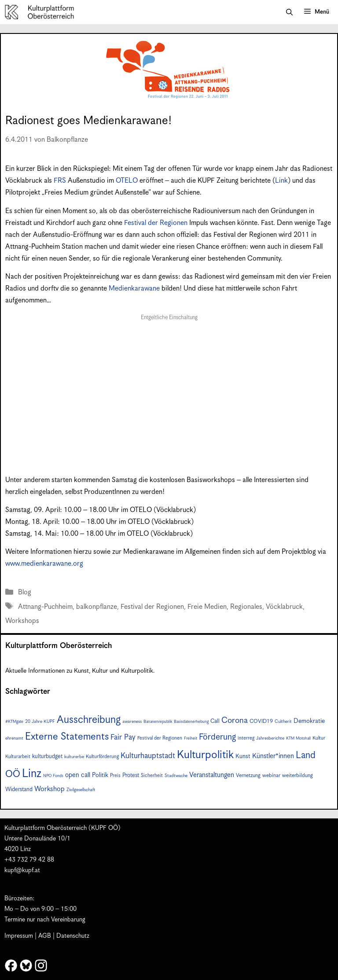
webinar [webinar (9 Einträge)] (271, 776)
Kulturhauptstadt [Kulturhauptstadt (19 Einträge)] (148, 756)
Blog (25, 592)
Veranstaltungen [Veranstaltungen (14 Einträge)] (212, 775)
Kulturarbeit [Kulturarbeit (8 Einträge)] (18, 757)
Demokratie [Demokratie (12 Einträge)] (309, 721)
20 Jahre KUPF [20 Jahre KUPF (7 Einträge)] (40, 722)
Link (281, 181)
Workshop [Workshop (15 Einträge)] (50, 789)
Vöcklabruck (284, 607)
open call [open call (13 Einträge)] (78, 775)
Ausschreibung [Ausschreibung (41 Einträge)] (89, 720)
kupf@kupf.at (22, 870)
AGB (45, 936)
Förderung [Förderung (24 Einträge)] (217, 737)
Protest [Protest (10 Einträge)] (131, 776)
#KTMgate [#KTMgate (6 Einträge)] (14, 722)
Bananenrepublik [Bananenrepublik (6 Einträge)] (158, 722)
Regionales (246, 607)
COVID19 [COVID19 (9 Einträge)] (261, 721)
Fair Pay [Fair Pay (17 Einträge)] (123, 738)
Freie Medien (207, 607)
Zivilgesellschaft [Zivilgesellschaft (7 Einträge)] (81, 790)
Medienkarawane (134, 289)
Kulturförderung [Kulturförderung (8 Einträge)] (102, 757)
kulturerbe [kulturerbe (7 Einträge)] (74, 757)
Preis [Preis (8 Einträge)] (115, 776)
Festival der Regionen (156, 223)
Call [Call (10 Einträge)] (215, 721)
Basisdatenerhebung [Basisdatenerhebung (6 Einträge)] (191, 722)
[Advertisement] (169, 388)
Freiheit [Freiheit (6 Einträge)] (191, 739)
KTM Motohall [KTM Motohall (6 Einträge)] (298, 739)
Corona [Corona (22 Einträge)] (235, 720)
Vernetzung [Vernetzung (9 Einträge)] (248, 776)
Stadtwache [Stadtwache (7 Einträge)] (176, 776)
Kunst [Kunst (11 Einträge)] (243, 756)
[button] (289, 12)
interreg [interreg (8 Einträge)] (246, 738)
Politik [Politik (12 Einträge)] (100, 775)
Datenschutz (73, 936)
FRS (60, 181)
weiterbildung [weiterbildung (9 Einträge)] (298, 776)
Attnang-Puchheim (45, 607)
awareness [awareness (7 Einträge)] (132, 722)
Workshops (22, 621)
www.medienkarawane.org (44, 564)
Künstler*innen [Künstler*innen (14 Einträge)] (273, 756)
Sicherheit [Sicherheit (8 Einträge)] (152, 776)
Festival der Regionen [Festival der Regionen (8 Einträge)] (160, 738)
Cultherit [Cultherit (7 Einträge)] (283, 722)
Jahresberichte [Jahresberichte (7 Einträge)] (270, 738)
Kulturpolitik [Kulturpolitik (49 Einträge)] (205, 755)
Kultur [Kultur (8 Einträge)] (319, 738)
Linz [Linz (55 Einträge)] (32, 774)
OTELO (127, 181)
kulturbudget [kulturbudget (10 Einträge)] (47, 757)
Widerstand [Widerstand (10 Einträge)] (19, 790)
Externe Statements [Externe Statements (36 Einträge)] (67, 737)
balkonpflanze (97, 607)
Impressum (19, 936)
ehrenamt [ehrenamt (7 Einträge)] (14, 738)
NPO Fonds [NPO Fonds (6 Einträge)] (53, 776)
